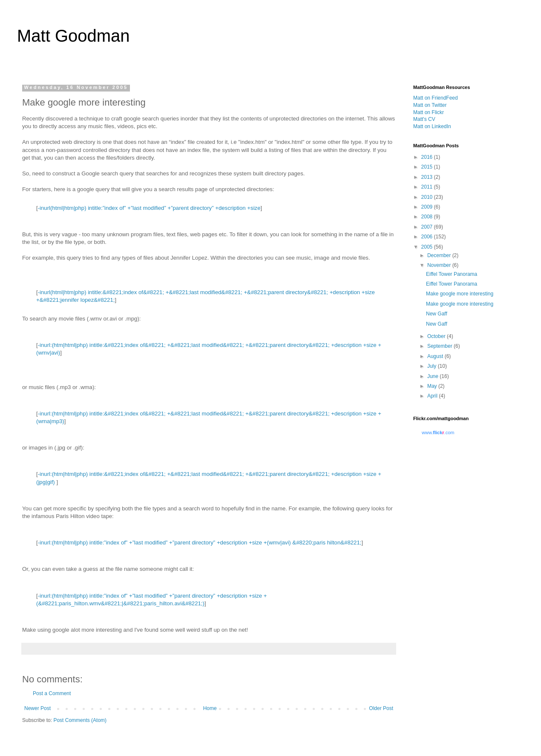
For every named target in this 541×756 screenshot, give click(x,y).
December (440, 255)
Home (210, 708)
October (437, 336)
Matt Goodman (73, 36)
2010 (428, 197)
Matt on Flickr (429, 112)
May (433, 386)
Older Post (381, 708)
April (433, 396)
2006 (428, 237)
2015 (428, 167)
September (440, 346)
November (440, 265)
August (436, 356)
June (433, 376)
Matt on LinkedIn (432, 126)
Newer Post (37, 708)
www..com (438, 432)
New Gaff (437, 314)
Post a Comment (52, 693)
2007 (428, 227)
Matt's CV (424, 119)
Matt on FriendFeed (436, 98)
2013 (428, 177)
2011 (428, 187)
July (433, 366)
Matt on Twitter (430, 105)
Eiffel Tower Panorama (452, 274)
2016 (428, 157)
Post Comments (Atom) (80, 720)
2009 (428, 207)
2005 (428, 247)
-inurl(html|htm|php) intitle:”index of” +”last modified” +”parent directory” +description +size (149, 208)
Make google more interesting (460, 294)
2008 (428, 217)
